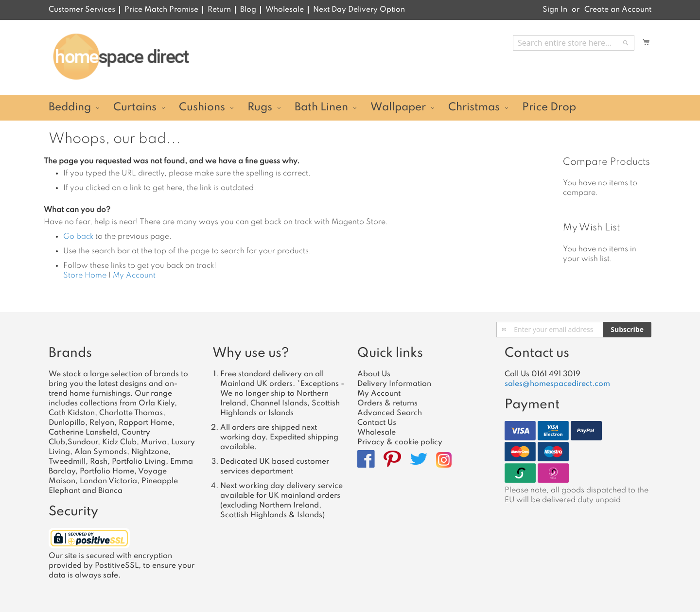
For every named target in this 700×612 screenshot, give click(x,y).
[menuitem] (73, 108)
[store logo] (121, 57)
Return (219, 10)
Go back (78, 237)
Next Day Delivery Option (359, 10)
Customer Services (82, 10)
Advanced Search (390, 413)
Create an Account (618, 10)
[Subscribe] (627, 330)
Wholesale (285, 10)
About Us (374, 374)
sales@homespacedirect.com (557, 384)
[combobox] (574, 43)
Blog (248, 10)
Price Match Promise (161, 10)
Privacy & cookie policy (400, 442)
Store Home (85, 276)
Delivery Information (394, 384)
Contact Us (377, 423)
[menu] (350, 108)
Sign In (555, 10)
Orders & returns (387, 403)
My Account (134, 276)
